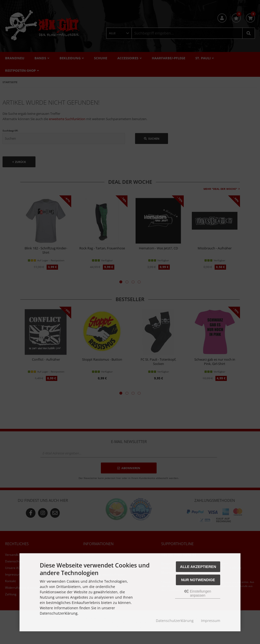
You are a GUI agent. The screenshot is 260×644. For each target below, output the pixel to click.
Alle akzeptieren (198, 567)
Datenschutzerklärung (175, 621)
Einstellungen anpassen (198, 593)
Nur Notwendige (198, 580)
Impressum (211, 621)
